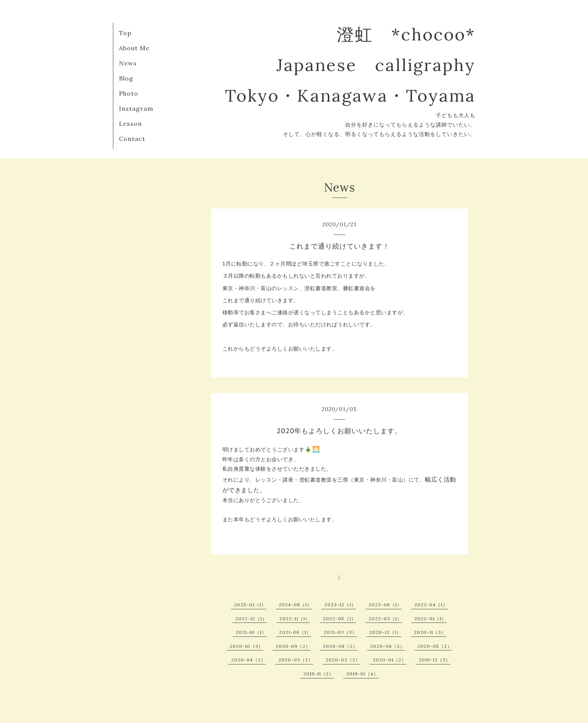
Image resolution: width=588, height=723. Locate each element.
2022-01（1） (430, 619)
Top (125, 33)
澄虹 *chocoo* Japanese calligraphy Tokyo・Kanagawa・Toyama (350, 65)
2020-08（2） (340, 646)
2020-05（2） (435, 646)
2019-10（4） (362, 674)
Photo (129, 93)
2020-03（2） (296, 660)
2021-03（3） (340, 632)
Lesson (130, 124)
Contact (132, 139)
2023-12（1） (340, 605)
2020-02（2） (343, 660)
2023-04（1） (431, 605)
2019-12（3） (435, 660)
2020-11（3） (430, 632)
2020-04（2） (248, 660)
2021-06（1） (295, 632)
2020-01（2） (390, 660)
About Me (134, 48)
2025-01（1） (250, 605)
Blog (126, 78)
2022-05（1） (340, 619)
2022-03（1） (385, 619)
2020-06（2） (387, 646)
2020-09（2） (293, 646)
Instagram (136, 108)
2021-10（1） (251, 632)
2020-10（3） (246, 646)
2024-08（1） (295, 605)
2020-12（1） (385, 632)
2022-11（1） (295, 619)
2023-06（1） (385, 605)
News (128, 63)
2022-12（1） (251, 619)
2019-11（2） (319, 674)
